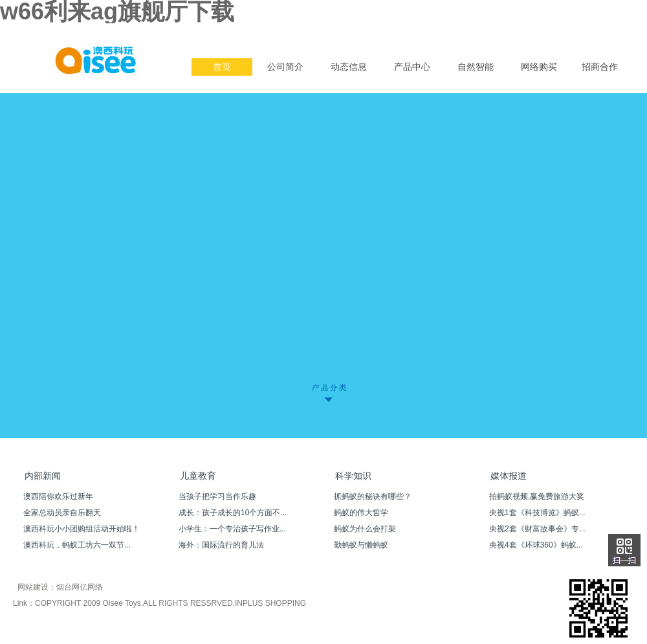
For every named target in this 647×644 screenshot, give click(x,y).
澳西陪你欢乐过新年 (58, 496)
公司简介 (285, 67)
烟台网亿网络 (80, 587)
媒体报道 (509, 476)
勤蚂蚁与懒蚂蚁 (361, 545)
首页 (222, 67)
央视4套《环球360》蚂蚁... (536, 545)
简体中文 (607, 34)
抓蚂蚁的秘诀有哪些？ (373, 496)
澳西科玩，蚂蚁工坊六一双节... (77, 545)
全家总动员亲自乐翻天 (62, 513)
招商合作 (600, 67)
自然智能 (476, 67)
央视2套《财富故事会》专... (537, 529)
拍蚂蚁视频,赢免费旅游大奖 (537, 496)
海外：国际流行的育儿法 (221, 545)
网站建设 (33, 587)
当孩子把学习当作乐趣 (217, 496)
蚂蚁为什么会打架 (365, 529)
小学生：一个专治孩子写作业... (232, 529)
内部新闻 (43, 476)
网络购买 (539, 67)
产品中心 (412, 67)
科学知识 (353, 476)
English (572, 34)
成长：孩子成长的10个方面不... (233, 513)
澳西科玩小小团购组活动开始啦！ (82, 529)
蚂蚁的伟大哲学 (361, 513)
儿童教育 (198, 476)
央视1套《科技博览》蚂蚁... (537, 513)
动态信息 (349, 67)
